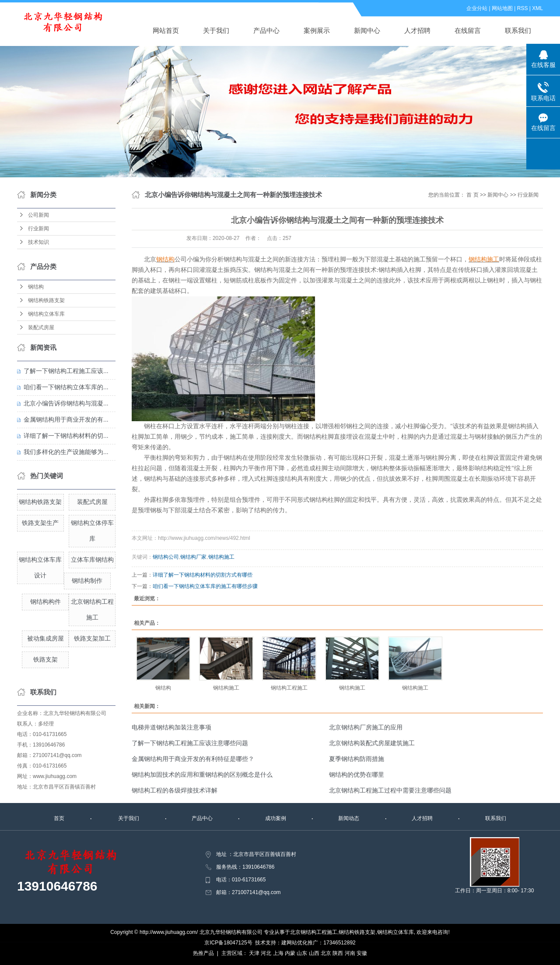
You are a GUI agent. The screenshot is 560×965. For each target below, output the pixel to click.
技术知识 (38, 242)
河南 (350, 953)
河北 (266, 953)
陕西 (338, 953)
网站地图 (502, 8)
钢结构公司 (166, 557)
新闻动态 (349, 818)
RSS (523, 8)
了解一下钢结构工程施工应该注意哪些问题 (190, 743)
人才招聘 (417, 30)
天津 (254, 953)
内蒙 (290, 953)
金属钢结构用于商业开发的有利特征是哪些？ (193, 759)
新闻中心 (367, 30)
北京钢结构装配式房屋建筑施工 (372, 743)
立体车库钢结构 (92, 560)
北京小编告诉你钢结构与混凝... (66, 403)
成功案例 (276, 818)
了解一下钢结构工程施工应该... (66, 371)
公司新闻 (38, 215)
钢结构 (36, 287)
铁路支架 (45, 659)
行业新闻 (38, 229)
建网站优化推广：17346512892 (318, 943)
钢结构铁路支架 (46, 300)
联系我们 (518, 30)
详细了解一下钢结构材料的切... (66, 436)
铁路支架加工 (92, 638)
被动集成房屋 (45, 638)
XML (537, 8)
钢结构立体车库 (46, 314)
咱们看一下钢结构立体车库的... (66, 387)
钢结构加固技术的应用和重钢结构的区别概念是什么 (202, 775)
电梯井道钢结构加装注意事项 (171, 727)
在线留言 (468, 30)
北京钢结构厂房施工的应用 (366, 727)
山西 (314, 953)
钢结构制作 (87, 581)
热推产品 (203, 953)
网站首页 (166, 30)
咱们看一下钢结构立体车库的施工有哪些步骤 (205, 586)
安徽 (362, 953)
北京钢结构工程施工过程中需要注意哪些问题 (390, 790)
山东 (302, 953)
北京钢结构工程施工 (314, 932)
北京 (326, 953)
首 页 (472, 195)
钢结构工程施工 (289, 688)
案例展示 (317, 30)
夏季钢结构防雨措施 (357, 759)
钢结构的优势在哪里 (357, 775)
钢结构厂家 (193, 557)
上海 (278, 953)
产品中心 (266, 30)
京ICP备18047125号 (228, 943)
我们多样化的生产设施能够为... (66, 452)
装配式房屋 (41, 328)
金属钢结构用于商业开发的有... (66, 419)
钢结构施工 (221, 557)
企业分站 (477, 8)
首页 (59, 818)
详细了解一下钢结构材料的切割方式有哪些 (203, 575)
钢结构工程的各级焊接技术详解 (175, 790)
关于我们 (216, 30)
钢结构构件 (45, 602)
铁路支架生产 (40, 523)
